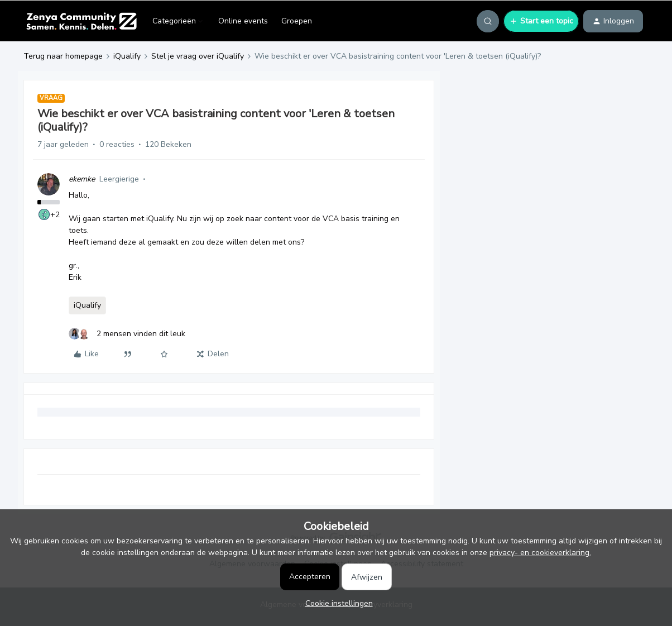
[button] (541, 21)
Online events (243, 21)
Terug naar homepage (63, 56)
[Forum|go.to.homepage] (81, 21)
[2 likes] (127, 334)
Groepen (297, 21)
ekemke (82, 179)
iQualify (127, 56)
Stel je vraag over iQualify (198, 56)
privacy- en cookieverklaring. (540, 553)
